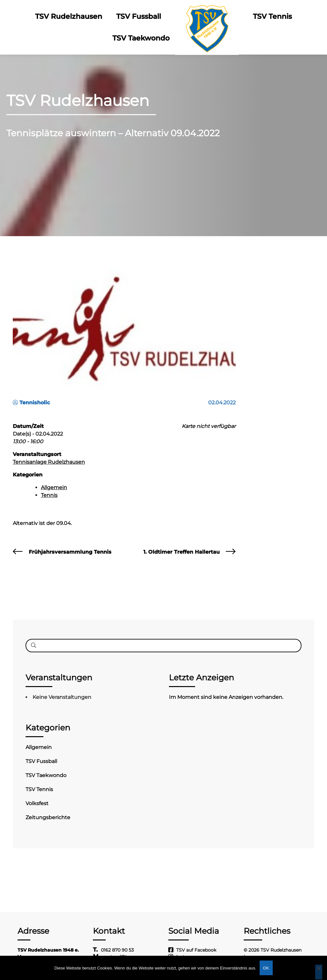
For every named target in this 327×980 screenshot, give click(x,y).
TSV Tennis (272, 16)
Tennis (49, 495)
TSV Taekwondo (141, 38)
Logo (207, 16)
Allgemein (54, 487)
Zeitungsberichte (48, 817)
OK (266, 968)
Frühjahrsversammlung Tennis (70, 552)
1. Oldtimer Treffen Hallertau (182, 552)
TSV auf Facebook (196, 950)
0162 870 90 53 (117, 950)
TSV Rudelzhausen (69, 16)
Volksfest (37, 803)
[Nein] (319, 972)
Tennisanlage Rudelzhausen (49, 462)
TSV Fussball (139, 16)
